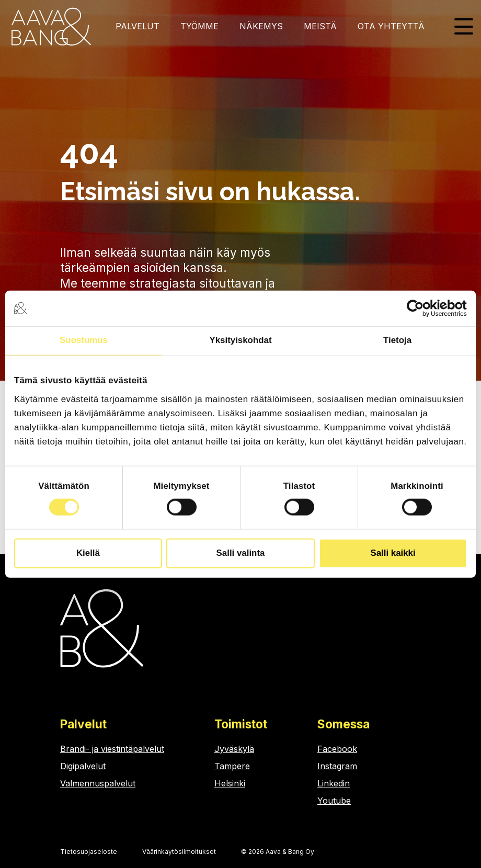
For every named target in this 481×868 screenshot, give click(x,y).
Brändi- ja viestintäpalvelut (112, 749)
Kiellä (88, 553)
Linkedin (334, 783)
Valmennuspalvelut (98, 783)
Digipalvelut (83, 766)
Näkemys (261, 26)
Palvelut (138, 26)
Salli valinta (241, 553)
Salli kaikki (393, 553)
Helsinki (230, 783)
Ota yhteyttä (391, 26)
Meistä (320, 26)
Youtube (334, 801)
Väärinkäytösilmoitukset (179, 852)
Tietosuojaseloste (89, 852)
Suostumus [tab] (84, 340)
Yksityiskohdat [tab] (241, 340)
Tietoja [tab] (397, 340)
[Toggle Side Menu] (464, 25)
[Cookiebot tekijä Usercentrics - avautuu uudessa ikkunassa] (421, 309)
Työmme (199, 26)
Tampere (232, 766)
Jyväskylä (234, 749)
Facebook (337, 749)
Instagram (337, 766)
